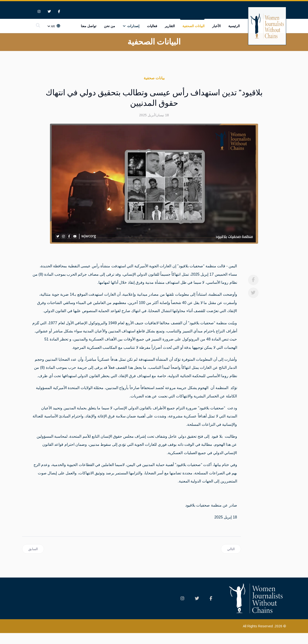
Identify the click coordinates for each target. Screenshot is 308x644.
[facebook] (59, 12)
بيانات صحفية (154, 78)
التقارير (170, 26)
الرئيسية (234, 26)
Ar (53, 27)
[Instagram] (39, 12)
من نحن (110, 26)
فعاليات (152, 26)
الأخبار (216, 26)
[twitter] (49, 12)
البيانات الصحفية (193, 26)
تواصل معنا (89, 26)
